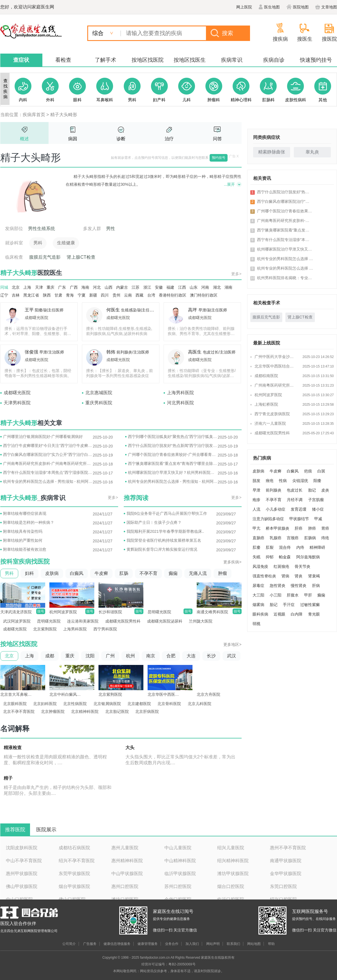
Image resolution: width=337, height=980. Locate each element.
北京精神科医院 (85, 712)
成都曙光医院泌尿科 (165, 621)
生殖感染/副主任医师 (139, 310)
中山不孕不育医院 (24, 861)
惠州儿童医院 (125, 848)
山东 (194, 287)
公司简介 (69, 944)
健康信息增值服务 (117, 944)
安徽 (159, 287)
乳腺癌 (276, 538)
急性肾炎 (278, 586)
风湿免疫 (260, 566)
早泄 (256, 490)
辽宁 (4, 295)
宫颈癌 (293, 538)
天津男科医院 (17, 403)
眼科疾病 (260, 614)
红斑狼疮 (281, 566)
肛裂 (270, 547)
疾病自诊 (274, 60)
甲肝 (308, 595)
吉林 (16, 295)
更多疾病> (232, 562)
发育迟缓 (299, 509)
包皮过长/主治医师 (219, 352)
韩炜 (111, 352)
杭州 (130, 656)
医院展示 (46, 830)
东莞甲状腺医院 (74, 874)
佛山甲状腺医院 (22, 886)
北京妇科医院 (45, 704)
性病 (283, 481)
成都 (50, 656)
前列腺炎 (274, 490)
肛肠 (124, 573)
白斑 (321, 471)
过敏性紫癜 (310, 605)
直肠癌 (258, 538)
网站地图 (254, 944)
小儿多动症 (276, 509)
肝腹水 (293, 595)
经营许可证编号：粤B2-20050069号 (168, 964)
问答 (217, 139)
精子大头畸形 (64, 115)
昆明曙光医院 (49, 621)
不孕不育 (148, 573)
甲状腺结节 (299, 519)
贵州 (116, 295)
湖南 (228, 287)
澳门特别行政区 (204, 295)
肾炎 (299, 576)
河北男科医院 (180, 403)
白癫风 (77, 573)
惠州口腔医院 (125, 886)
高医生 (195, 352)
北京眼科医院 (15, 704)
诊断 (121, 139)
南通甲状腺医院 (286, 861)
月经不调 (295, 500)
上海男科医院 (180, 393)
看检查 (63, 60)
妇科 (29, 573)
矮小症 (318, 509)
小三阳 (276, 595)
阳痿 (317, 481)
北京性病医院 (75, 704)
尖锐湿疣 (300, 481)
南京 (151, 656)
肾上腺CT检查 (81, 257)
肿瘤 (223, 573)
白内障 (297, 614)
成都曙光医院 (36, 318)
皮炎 (325, 490)
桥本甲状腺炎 (278, 528)
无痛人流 (198, 573)
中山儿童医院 (178, 848)
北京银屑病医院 (107, 704)
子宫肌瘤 (316, 500)
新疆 (93, 295)
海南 (85, 287)
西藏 (139, 295)
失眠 (256, 557)
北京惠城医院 (99, 393)
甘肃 (58, 295)
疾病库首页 (34, 115)
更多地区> (232, 644)
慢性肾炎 (299, 586)
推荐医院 (15, 830)
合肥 (171, 656)
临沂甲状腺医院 (180, 874)
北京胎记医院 (117, 712)
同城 (4, 287)
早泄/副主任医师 (213, 310)
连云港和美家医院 (83, 621)
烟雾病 (258, 605)
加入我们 (192, 944)
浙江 (147, 287)
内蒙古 (122, 287)
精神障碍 (317, 547)
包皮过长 (295, 490)
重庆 (51, 287)
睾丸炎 (312, 152)
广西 (74, 287)
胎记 (312, 490)
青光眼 (314, 614)
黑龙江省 (31, 295)
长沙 (211, 656)
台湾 (151, 295)
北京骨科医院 (169, 704)
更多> (236, 274)
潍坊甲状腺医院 (233, 874)
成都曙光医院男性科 (123, 621)
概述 (24, 139)
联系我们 (233, 944)
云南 (128, 295)
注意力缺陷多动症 (268, 519)
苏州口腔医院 (178, 886)
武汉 (231, 656)
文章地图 (326, 7)
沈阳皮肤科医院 (22, 848)
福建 (170, 287)
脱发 (256, 481)
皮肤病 (52, 573)
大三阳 (258, 595)
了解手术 (106, 60)
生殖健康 (66, 243)
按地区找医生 (190, 60)
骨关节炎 (302, 566)
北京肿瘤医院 (53, 712)
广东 (62, 287)
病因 (73, 139)
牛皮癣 (101, 573)
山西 (109, 287)
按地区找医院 (148, 60)
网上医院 (244, 7)
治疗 (169, 139)
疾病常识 (232, 60)
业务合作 (172, 944)
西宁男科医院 (105, 629)
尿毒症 (258, 586)
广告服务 (90, 944)
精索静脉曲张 (272, 152)
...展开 (230, 184)
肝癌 (299, 528)
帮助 (271, 944)
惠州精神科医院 (127, 861)
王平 (29, 310)
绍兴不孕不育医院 (77, 861)
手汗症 (289, 605)
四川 (105, 295)
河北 (97, 287)
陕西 (47, 295)
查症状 (21, 60)
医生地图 (269, 7)
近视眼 (279, 614)
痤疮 (270, 481)
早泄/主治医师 (52, 352)
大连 (191, 656)
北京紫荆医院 (45, 629)
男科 (38, 243)
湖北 (217, 287)
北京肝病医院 (147, 712)
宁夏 (82, 295)
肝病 (316, 586)
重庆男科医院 (99, 403)
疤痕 (308, 471)
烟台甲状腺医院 (74, 886)
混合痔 (285, 547)
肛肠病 (310, 538)
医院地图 (298, 7)
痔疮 (325, 538)
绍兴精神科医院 (233, 861)
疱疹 (256, 500)
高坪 (192, 310)
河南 (205, 287)
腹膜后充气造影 (45, 257)
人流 (256, 509)
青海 (70, 295)
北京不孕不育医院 (19, 712)
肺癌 (312, 528)
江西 (182, 287)
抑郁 (270, 557)
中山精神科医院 (180, 861)
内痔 (300, 547)
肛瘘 (256, 547)
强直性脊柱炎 (264, 576)
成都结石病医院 (74, 848)
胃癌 (325, 528)
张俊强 (31, 352)
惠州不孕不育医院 (288, 848)
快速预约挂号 (316, 60)
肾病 (285, 576)
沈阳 (90, 656)
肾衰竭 (314, 576)
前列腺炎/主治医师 (133, 352)
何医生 (113, 310)
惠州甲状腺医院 (22, 874)
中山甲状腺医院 (127, 874)
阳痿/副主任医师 (49, 310)
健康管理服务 (148, 944)
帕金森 (285, 557)
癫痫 (173, 573)
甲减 (318, 519)
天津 (39, 287)
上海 (27, 287)
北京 (16, 287)
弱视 (256, 624)
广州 (110, 656)
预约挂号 (219, 158)
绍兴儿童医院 (231, 848)
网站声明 (213, 944)
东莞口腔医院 (283, 886)
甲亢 (256, 528)
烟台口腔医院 (231, 886)
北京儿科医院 (200, 704)
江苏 (136, 287)
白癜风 (293, 471)
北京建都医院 (139, 704)
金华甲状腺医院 (286, 874)
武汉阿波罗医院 (17, 621)
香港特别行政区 (173, 295)
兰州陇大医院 (201, 621)
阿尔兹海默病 (308, 557)
